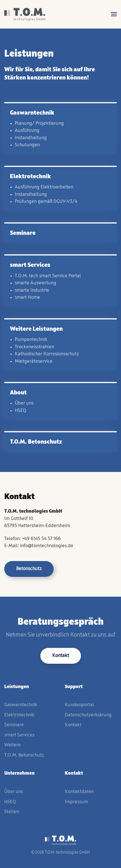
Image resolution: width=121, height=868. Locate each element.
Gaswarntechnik (21, 705)
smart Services (19, 735)
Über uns (14, 792)
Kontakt (61, 656)
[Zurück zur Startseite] (25, 14)
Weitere (12, 745)
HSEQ (10, 802)
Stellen (12, 812)
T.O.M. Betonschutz (24, 755)
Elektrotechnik (19, 715)
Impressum (76, 802)
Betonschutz (29, 569)
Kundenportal (79, 705)
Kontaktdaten (79, 792)
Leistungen (17, 687)
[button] (114, 14)
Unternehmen (19, 773)
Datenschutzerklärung (88, 715)
